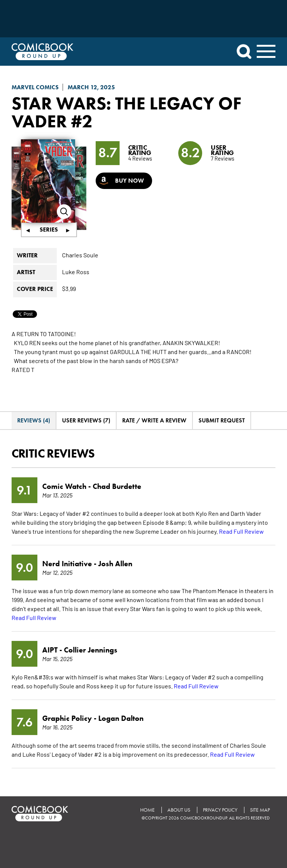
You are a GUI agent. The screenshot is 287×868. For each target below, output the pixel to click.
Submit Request (222, 420)
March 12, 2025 (91, 87)
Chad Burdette (117, 486)
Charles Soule (80, 255)
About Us (179, 810)
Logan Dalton (121, 718)
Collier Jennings (91, 650)
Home (147, 810)
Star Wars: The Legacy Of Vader (126, 112)
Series (49, 230)
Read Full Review (241, 531)
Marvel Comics (35, 87)
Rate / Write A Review (154, 420)
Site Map (260, 810)
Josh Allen (115, 564)
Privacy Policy (220, 810)
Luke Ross (76, 272)
